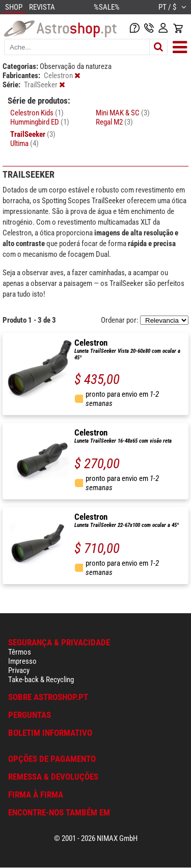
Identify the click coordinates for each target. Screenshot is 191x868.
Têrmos (20, 652)
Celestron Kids (37, 113)
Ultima (24, 143)
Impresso (22, 661)
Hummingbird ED (40, 122)
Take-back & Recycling (41, 680)
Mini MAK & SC (123, 113)
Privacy (19, 670)
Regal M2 (114, 122)
